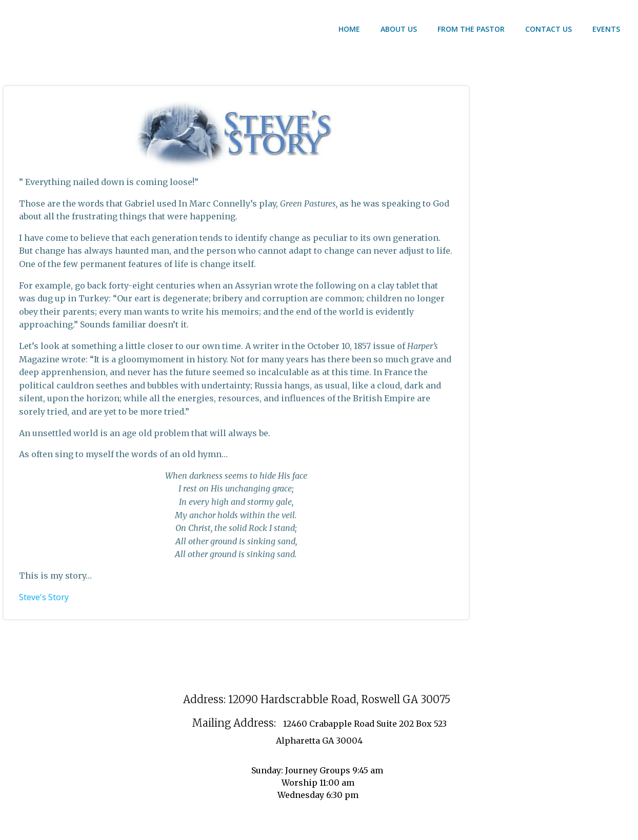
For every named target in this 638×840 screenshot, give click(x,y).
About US (399, 29)
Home (349, 29)
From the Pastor (471, 29)
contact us (549, 29)
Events (606, 29)
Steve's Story (44, 597)
